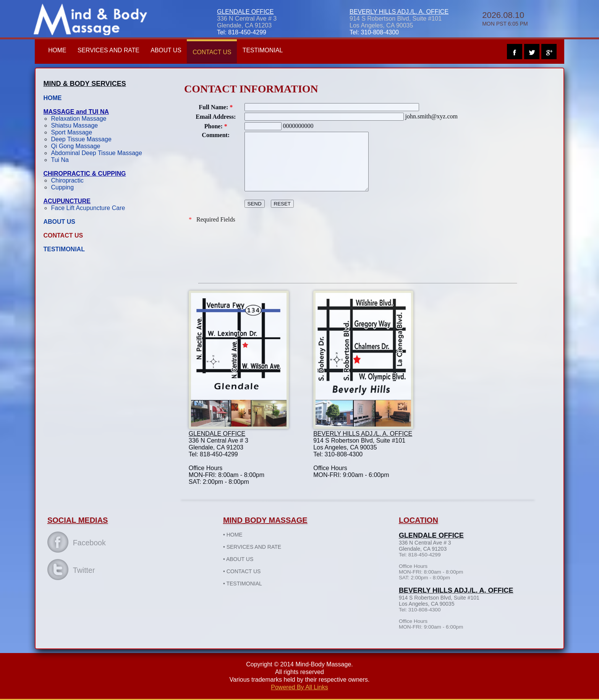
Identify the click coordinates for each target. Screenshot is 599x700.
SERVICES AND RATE (120, 50)
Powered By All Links (299, 686)
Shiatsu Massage (85, 125)
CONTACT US (224, 52)
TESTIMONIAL (276, 50)
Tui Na (70, 160)
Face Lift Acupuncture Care (98, 208)
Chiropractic (77, 180)
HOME (68, 50)
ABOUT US (178, 50)
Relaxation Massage (89, 119)
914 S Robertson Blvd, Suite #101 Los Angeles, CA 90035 (396, 22)
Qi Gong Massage (86, 146)
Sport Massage (82, 132)
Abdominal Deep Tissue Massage (107, 153)
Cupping (73, 187)
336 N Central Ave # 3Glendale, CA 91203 (247, 22)
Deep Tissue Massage (91, 139)
